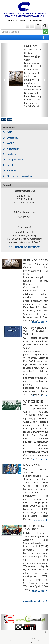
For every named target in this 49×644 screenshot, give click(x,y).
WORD (9, 143)
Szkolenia (10, 171)
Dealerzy (9, 154)
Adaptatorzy (11, 149)
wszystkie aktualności (36, 601)
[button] (5, 80)
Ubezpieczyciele (13, 160)
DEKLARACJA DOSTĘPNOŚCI (24, 247)
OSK (7, 132)
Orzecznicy (10, 138)
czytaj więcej (40, 322)
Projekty (9, 165)
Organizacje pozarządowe (18, 176)
